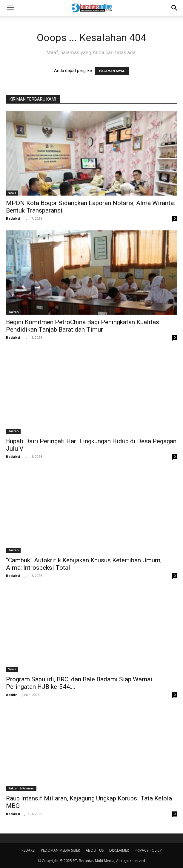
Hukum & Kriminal (21, 788)
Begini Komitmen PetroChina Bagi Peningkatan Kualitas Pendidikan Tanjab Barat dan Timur (83, 326)
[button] (10, 8)
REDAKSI (28, 850)
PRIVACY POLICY (148, 850)
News (12, 193)
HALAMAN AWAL (112, 71)
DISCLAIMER (119, 850)
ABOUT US (95, 850)
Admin (12, 695)
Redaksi (13, 218)
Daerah (13, 312)
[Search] (175, 8)
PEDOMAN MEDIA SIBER (60, 850)
